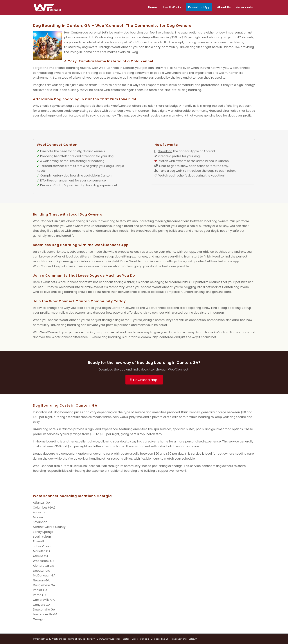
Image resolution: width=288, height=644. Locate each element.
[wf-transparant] (48, 7)
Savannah (40, 522)
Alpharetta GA (43, 566)
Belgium (193, 639)
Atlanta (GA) (42, 503)
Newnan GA (41, 580)
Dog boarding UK (160, 639)
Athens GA (41, 556)
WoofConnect (139, 42)
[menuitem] (152, 7)
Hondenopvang (179, 639)
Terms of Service (76, 639)
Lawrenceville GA (45, 614)
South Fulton (42, 537)
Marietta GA (42, 551)
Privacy (91, 639)
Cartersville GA (44, 600)
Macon (38, 517)
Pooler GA (40, 590)
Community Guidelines (109, 639)
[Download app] (144, 380)
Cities (135, 639)
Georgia (39, 619)
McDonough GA (44, 575)
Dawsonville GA (44, 609)
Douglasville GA (44, 585)
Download (165, 151)
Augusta (39, 512)
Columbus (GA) (44, 508)
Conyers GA (42, 605)
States (126, 639)
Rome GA (40, 595)
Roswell (38, 541)
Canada (144, 639)
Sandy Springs (43, 532)
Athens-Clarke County (49, 527)
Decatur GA (41, 571)
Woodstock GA (44, 561)
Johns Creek (42, 546)
